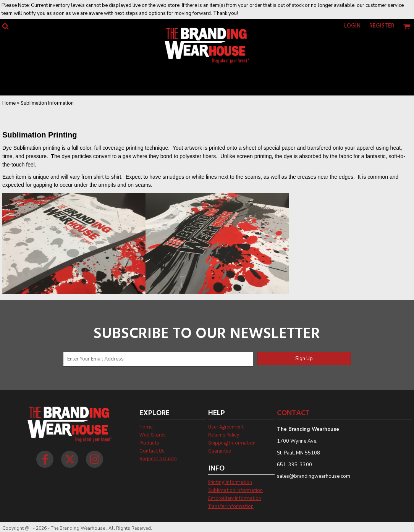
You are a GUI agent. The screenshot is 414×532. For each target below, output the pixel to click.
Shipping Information (232, 443)
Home (9, 103)
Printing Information (230, 482)
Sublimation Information (235, 490)
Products (149, 443)
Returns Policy (224, 435)
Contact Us (152, 451)
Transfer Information (231, 506)
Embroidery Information (235, 498)
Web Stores (153, 435)
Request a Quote (158, 458)
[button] (5, 26)
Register (382, 26)
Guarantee (220, 451)
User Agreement (226, 427)
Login (352, 26)
